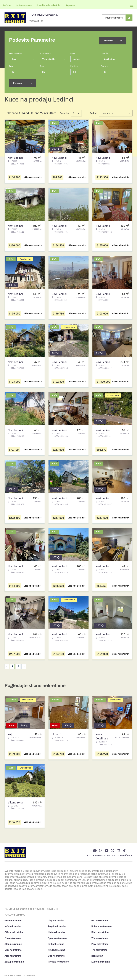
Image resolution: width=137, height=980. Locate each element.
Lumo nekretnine (101, 960)
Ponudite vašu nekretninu (49, 5)
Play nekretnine (100, 943)
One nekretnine (56, 954)
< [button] (7, 665)
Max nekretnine (13, 949)
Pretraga (23, 82)
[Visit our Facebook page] (95, 849)
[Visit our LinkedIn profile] (118, 849)
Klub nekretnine (100, 931)
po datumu (108, 112)
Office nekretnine (14, 931)
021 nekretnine (100, 919)
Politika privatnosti (98, 854)
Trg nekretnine (99, 949)
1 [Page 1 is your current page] (12, 665)
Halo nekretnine (57, 931)
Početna (7, 5)
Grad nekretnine (13, 919)
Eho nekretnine (13, 937)
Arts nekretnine (13, 954)
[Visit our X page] (113, 849)
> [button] (24, 665)
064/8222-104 (36, 21)
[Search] (129, 18)
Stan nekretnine (13, 943)
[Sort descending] (79, 112)
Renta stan (97, 954)
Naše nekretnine (24, 5)
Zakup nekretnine (14, 960)
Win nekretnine (100, 937)
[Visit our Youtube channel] (107, 849)
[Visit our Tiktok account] (124, 849)
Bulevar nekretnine (102, 925)
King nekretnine (56, 949)
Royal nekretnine (57, 925)
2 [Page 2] (18, 665)
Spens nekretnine (57, 937)
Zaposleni (71, 5)
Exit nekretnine (56, 943)
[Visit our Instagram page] (101, 849)
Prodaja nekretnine (58, 960)
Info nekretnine (13, 925)
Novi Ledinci (109, 58)
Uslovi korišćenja (122, 854)
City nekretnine (56, 919)
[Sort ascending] (74, 112)
